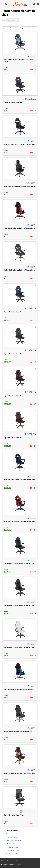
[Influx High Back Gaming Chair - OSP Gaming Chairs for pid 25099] (20, 470)
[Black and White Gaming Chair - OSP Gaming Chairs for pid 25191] (20, 261)
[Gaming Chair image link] (3, 28)
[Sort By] (13, 20)
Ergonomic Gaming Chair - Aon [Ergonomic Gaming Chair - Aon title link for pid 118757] (13, 102)
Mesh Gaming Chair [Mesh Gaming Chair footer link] (13, 844)
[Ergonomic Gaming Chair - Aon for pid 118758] (20, 428)
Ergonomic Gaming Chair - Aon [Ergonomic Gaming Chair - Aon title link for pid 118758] (13, 438)
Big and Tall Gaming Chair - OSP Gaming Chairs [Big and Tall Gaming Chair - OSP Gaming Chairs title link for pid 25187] (18, 731)
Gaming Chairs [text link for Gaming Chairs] (28, 28)
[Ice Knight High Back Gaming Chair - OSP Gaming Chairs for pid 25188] (20, 51)
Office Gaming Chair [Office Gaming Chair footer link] (13, 834)
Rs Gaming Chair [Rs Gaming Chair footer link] (13, 847)
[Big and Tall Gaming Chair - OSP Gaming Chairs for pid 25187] (20, 722)
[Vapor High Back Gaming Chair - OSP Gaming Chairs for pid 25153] (20, 219)
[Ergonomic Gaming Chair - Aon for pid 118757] (20, 93)
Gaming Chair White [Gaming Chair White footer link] (13, 854)
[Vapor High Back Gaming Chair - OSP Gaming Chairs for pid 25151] (20, 680)
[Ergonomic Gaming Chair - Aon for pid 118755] (20, 345)
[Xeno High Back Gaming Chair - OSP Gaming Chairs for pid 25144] (20, 554)
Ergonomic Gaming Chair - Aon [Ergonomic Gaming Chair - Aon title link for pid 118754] (13, 312)
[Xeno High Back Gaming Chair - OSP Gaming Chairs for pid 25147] (20, 638)
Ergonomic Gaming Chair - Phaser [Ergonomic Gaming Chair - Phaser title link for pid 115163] (14, 815)
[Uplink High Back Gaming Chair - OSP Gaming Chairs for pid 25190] (20, 764)
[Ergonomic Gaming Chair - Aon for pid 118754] (20, 303)
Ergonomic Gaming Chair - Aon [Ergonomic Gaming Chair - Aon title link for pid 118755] (13, 354)
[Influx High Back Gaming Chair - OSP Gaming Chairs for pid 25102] (20, 135)
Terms (20, 864)
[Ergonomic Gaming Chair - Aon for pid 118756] (20, 387)
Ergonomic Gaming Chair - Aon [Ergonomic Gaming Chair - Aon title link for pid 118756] (13, 396)
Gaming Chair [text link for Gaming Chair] (9, 28)
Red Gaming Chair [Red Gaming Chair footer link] (13, 837)
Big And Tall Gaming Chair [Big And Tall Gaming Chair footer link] (13, 840)
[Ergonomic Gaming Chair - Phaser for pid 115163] (20, 806)
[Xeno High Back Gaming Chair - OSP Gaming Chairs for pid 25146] (20, 596)
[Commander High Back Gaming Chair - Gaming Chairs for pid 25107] (20, 177)
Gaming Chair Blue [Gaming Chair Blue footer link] (13, 851)
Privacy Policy (13, 864)
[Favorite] (36, 34)
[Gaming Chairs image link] (22, 28)
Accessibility (4, 864)
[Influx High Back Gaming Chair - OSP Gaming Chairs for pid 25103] (20, 512)
